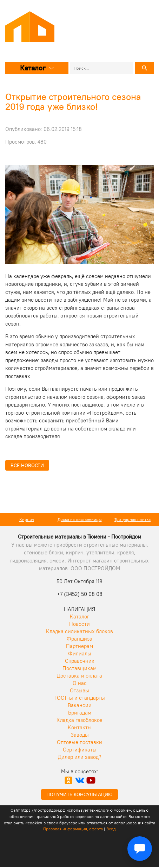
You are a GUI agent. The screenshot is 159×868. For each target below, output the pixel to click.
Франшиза (79, 639)
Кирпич (27, 519)
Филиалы (80, 653)
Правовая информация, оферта (73, 829)
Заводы (80, 735)
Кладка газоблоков (79, 720)
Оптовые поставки (79, 742)
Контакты (80, 727)
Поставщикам (79, 668)
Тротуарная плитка (132, 519)
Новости (79, 624)
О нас (80, 683)
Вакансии (80, 705)
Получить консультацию (79, 794)
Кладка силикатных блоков (79, 631)
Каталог (37, 68)
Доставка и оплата (79, 676)
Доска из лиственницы (80, 519)
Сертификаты (80, 750)
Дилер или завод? (80, 757)
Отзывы (79, 690)
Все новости (27, 465)
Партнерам (79, 646)
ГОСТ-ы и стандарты (80, 698)
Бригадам (80, 713)
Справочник (80, 661)
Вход (111, 829)
